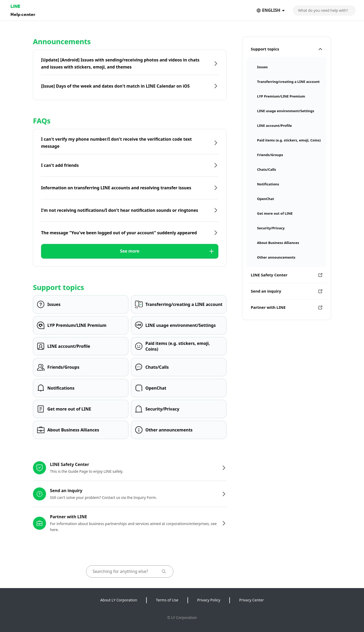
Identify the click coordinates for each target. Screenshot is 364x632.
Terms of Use (167, 600)
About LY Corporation (119, 600)
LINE (15, 6)
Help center (23, 14)
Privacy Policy (209, 600)
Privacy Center (251, 600)
